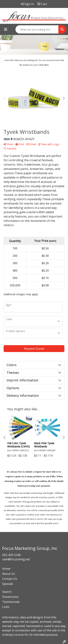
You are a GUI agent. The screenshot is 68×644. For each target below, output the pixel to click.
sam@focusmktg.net (16, 559)
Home (6, 569)
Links (6, 607)
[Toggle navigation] (6, 29)
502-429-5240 (11, 555)
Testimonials (11, 602)
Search (7, 592)
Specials (8, 584)
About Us (9, 574)
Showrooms (10, 597)
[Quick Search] (37, 29)
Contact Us (10, 579)
